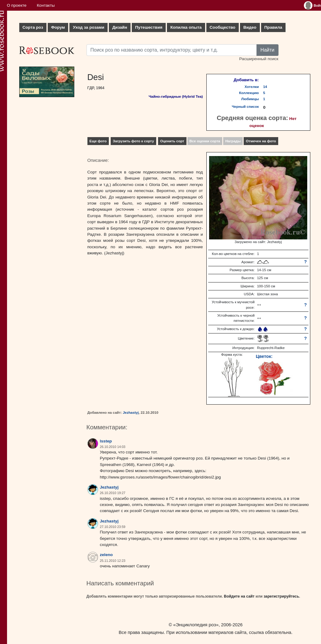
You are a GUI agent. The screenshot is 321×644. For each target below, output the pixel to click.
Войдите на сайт (239, 596)
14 (265, 87)
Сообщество (223, 27)
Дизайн (120, 27)
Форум (58, 27)
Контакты (46, 5)
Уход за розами (89, 27)
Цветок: (264, 356)
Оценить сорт (172, 141)
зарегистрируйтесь (281, 596)
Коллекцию (249, 93)
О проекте (17, 5)
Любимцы (250, 99)
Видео (250, 27)
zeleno (106, 555)
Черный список (245, 107)
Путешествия (149, 27)
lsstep (106, 441)
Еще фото (98, 141)
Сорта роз (33, 27)
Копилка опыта (186, 27)
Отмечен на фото (261, 141)
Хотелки (252, 87)
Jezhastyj (131, 413)
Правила (273, 27)
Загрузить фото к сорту (133, 141)
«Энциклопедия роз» (196, 625)
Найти (267, 50)
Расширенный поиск (259, 59)
